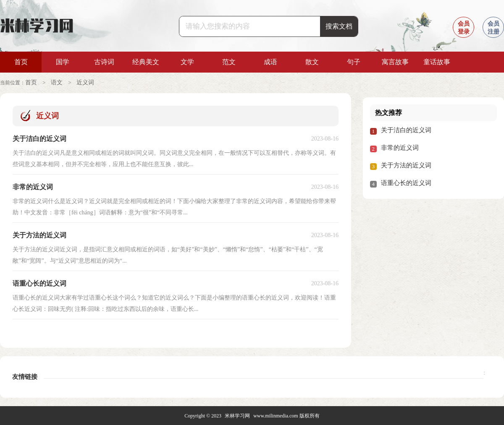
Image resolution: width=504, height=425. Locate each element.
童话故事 (437, 62)
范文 (229, 62)
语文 (57, 82)
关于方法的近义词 (406, 165)
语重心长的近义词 (406, 183)
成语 (270, 62)
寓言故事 (395, 62)
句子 (354, 62)
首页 (21, 62)
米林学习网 (237, 415)
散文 (312, 62)
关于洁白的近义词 (406, 130)
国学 (63, 62)
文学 (187, 62)
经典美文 (146, 62)
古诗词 (104, 62)
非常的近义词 (400, 147)
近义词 (85, 82)
